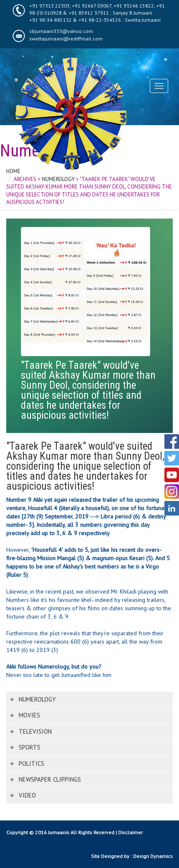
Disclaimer (130, 832)
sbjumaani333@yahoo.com (61, 31)
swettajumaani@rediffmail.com (66, 39)
